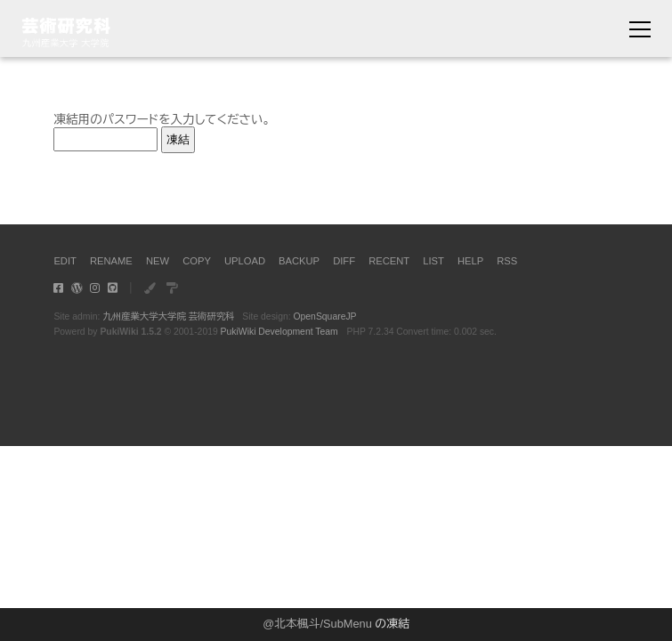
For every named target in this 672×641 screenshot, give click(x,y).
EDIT (65, 261)
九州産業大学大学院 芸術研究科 (168, 316)
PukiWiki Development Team (279, 332)
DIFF (344, 261)
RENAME (111, 261)
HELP (470, 261)
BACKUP (299, 261)
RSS (507, 261)
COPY (197, 261)
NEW (158, 261)
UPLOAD (245, 261)
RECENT (389, 261)
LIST (433, 261)
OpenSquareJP (324, 316)
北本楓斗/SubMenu (323, 624)
